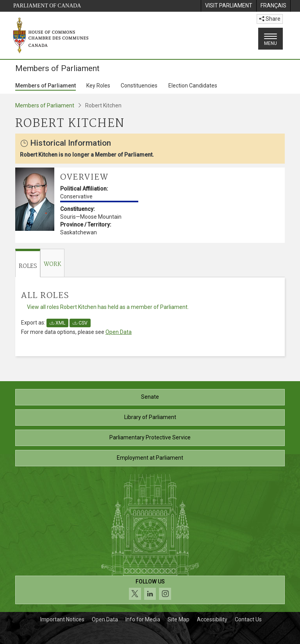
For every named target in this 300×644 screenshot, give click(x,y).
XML (57, 323)
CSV (80, 323)
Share (270, 19)
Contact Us (248, 619)
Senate (150, 397)
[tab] (28, 263)
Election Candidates (193, 86)
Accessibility (212, 619)
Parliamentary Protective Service (150, 437)
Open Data (119, 332)
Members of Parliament (46, 86)
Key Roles (98, 86)
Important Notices (62, 619)
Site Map (179, 619)
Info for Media (143, 619)
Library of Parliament (150, 417)
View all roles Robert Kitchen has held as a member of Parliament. (108, 307)
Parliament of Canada (47, 6)
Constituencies (139, 86)
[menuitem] (229, 6)
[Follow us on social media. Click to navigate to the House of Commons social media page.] (150, 590)
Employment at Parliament (150, 458)
